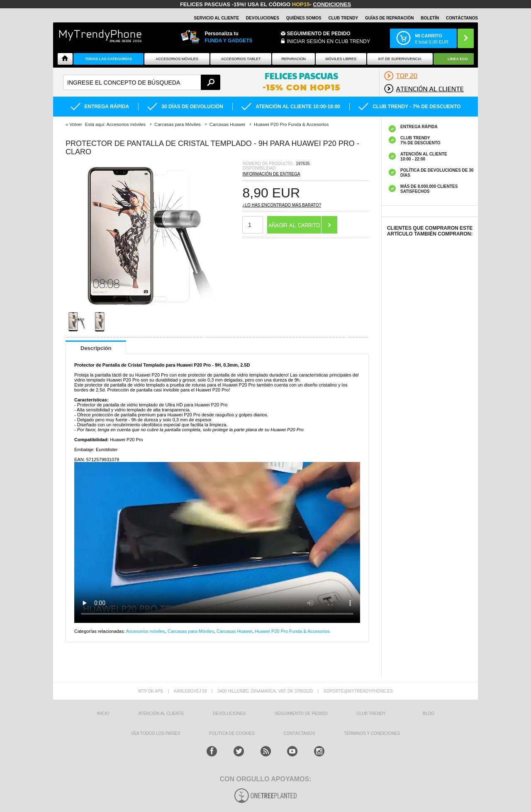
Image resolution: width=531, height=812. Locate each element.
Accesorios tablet (241, 59)
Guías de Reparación (390, 18)
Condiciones (332, 4)
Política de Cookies (232, 733)
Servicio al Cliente (216, 18)
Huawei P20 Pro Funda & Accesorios (292, 631)
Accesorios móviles (146, 631)
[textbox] (142, 82)
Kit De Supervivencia (400, 59)
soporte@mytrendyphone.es (358, 691)
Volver (76, 124)
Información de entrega (271, 174)
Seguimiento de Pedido (319, 34)
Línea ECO (458, 59)
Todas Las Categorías (109, 59)
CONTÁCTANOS (462, 18)
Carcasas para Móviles (191, 631)
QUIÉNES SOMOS (304, 18)
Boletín (430, 18)
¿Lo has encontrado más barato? (282, 205)
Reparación (294, 59)
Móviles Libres (341, 59)
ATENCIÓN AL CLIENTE (161, 714)
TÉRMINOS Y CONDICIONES (372, 733)
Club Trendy (343, 18)
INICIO (103, 714)
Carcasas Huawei (234, 631)
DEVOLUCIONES (263, 18)
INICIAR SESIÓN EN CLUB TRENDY (329, 41)
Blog (429, 714)
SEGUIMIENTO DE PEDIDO (301, 714)
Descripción (96, 348)
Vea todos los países (156, 733)
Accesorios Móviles (177, 59)
